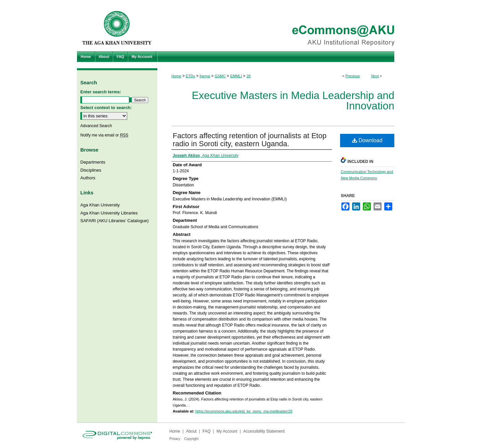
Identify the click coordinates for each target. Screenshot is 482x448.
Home (176, 76)
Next (375, 76)
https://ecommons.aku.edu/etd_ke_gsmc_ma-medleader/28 (244, 411)
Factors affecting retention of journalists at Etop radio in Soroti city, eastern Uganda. (250, 140)
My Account (227, 431)
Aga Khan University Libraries (109, 213)
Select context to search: (106, 108)
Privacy (175, 439)
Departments (93, 162)
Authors (88, 178)
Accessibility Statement (264, 431)
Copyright (191, 439)
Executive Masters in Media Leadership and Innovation (293, 101)
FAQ (207, 431)
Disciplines (91, 170)
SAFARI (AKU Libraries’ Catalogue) (114, 221)
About (191, 431)
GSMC (220, 76)
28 (248, 76)
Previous (353, 76)
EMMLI (236, 76)
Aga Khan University (100, 205)
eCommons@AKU (281, 26)
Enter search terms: (101, 92)
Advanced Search (96, 126)
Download (367, 140)
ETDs (190, 76)
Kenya (205, 76)
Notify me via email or (104, 135)
